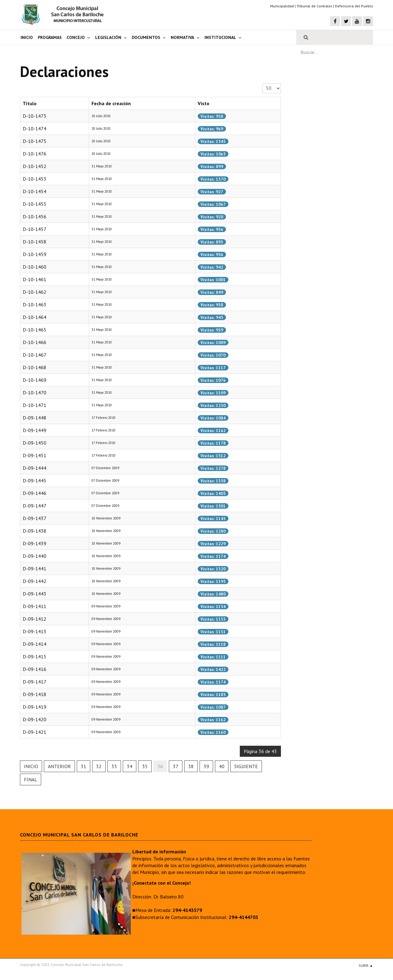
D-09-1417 (35, 682)
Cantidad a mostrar (263, 84)
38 (191, 766)
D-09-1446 (35, 493)
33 (114, 766)
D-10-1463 (35, 304)
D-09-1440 (35, 556)
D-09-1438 (35, 531)
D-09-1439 (35, 543)
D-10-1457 (35, 229)
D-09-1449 (35, 430)
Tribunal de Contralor (314, 6)
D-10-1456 (35, 216)
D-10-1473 (35, 116)
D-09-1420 (35, 719)
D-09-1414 (35, 644)
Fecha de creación (111, 103)
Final (31, 779)
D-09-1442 (35, 581)
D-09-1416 (35, 669)
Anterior (59, 766)
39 (206, 766)
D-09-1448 (35, 418)
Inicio (27, 37)
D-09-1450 (35, 443)
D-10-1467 (35, 355)
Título (30, 103)
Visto (204, 103)
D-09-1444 (35, 468)
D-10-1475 (35, 141)
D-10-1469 (35, 380)
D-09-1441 (35, 568)
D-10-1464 (35, 317)
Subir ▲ (366, 965)
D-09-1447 (35, 506)
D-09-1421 (35, 732)
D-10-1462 (35, 292)
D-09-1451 (35, 455)
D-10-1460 (35, 267)
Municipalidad (282, 6)
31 (84, 766)
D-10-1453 (35, 179)
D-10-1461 (35, 279)
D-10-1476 (35, 154)
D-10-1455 (35, 204)
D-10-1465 (35, 330)
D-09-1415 (35, 657)
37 (176, 766)
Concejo (76, 37)
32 (99, 766)
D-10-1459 (35, 254)
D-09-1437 (35, 518)
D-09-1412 (35, 619)
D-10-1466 (35, 342)
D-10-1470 (35, 392)
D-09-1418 (35, 694)
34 (130, 766)
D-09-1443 (35, 594)
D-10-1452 (35, 166)
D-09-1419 (35, 707)
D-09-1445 (35, 480)
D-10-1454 (35, 191)
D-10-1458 (35, 242)
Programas (50, 37)
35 (145, 766)
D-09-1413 (35, 631)
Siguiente (246, 766)
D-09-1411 (35, 606)
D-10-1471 (35, 405)
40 (222, 766)
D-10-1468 (35, 367)
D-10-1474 (35, 128)
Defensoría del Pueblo (354, 6)
